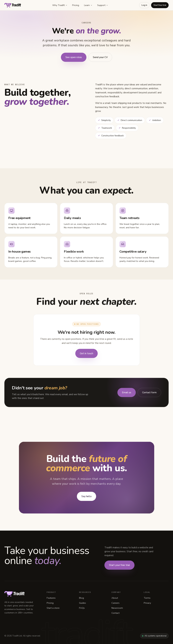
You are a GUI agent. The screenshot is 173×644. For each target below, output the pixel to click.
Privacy (147, 603)
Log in (144, 5)
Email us (127, 393)
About (115, 598)
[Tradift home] (13, 5)
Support (103, 5)
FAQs (82, 608)
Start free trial (160, 5)
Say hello (86, 497)
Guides (83, 603)
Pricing (76, 5)
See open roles (74, 57)
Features (51, 598)
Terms (147, 598)
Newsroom (117, 608)
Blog (81, 598)
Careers (115, 603)
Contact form (149, 393)
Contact (115, 613)
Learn (88, 5)
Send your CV (100, 57)
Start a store (53, 608)
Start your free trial (119, 565)
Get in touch (86, 354)
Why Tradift (60, 5)
